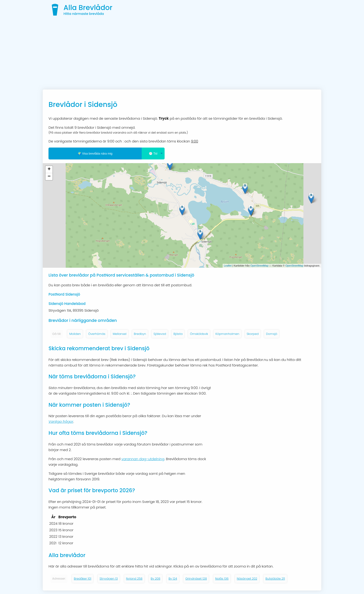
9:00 (195, 141)
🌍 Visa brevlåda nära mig (95, 153)
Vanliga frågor (61, 421)
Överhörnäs (97, 334)
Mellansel (120, 334)
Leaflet (228, 266)
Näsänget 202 (247, 579)
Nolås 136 (222, 579)
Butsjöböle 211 (275, 579)
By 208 (155, 579)
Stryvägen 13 (109, 579)
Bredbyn (140, 334)
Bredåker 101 (83, 579)
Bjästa (178, 334)
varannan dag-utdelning (143, 459)
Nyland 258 (134, 579)
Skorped (253, 334)
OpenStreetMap (260, 266)
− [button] (49, 177)
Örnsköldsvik (199, 334)
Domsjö (272, 334)
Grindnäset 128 (196, 579)
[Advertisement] (182, 55)
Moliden (75, 334)
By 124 (173, 579)
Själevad (160, 334)
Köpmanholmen (227, 334)
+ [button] (49, 169)
